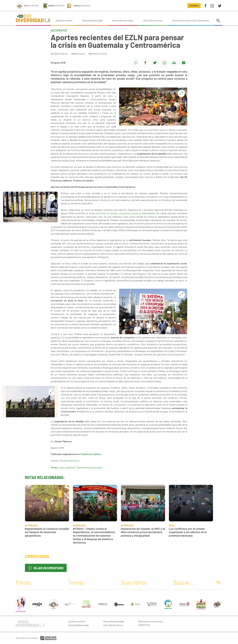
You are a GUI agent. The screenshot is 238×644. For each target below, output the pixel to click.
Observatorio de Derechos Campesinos (191, 20)
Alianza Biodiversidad (92, 20)
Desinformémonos (70, 461)
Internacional (31, 525)
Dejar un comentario (46, 568)
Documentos (59, 30)
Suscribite (194, 6)
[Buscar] (193, 582)
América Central (100, 54)
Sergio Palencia (61, 54)
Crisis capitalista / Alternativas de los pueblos (80, 467)
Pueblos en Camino (91, 454)
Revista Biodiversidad (123, 20)
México (172, 525)
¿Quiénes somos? (64, 20)
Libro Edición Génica (153, 20)
